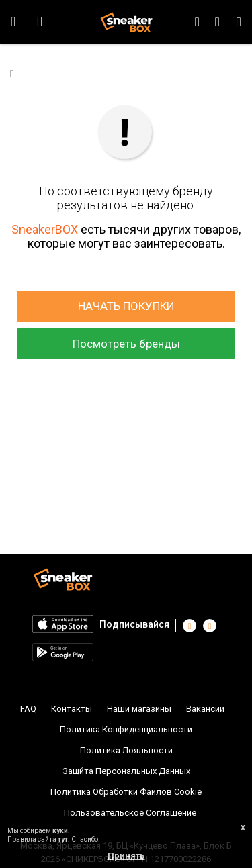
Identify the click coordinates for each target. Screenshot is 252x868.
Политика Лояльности (126, 750)
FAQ (28, 709)
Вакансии (205, 709)
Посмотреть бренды (126, 344)
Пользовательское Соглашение (130, 813)
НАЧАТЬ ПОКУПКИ (126, 306)
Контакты (72, 709)
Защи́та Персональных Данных (126, 771)
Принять (126, 856)
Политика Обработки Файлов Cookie (126, 792)
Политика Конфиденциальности (126, 729)
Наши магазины (139, 709)
